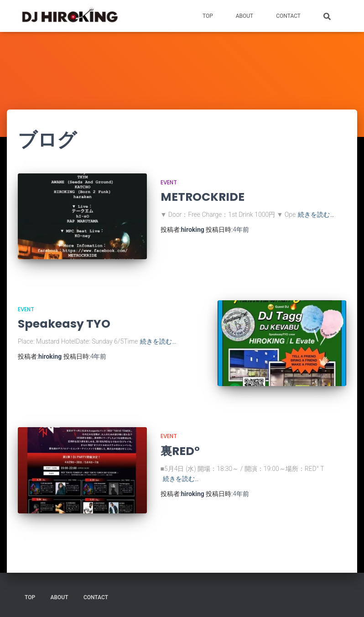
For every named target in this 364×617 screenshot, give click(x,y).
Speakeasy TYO (64, 324)
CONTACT (288, 16)
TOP (208, 16)
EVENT (169, 182)
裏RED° (180, 451)
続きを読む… (316, 214)
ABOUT (245, 16)
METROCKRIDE (203, 197)
